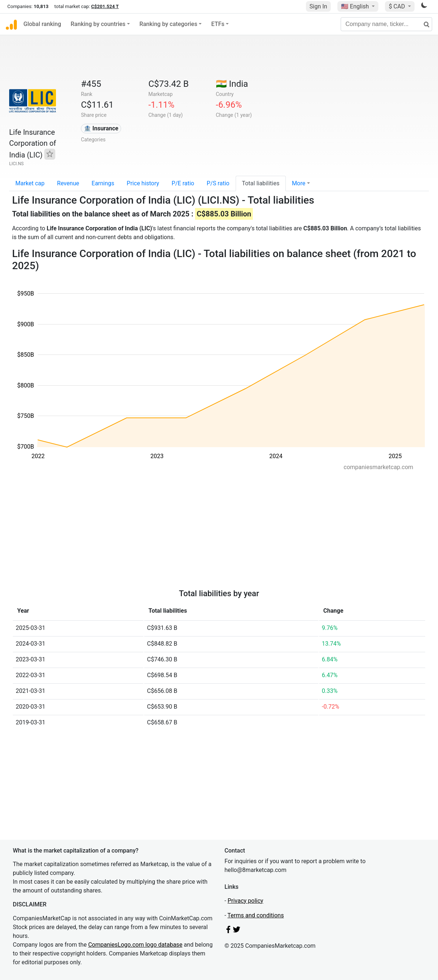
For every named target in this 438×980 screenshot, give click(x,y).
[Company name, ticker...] (386, 24)
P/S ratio (218, 183)
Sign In (318, 6)
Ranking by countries (98, 24)
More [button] (299, 183)
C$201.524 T (105, 6)
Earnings (103, 183)
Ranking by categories (168, 24)
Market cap (30, 183)
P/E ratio (183, 183)
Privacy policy (246, 901)
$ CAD (397, 6)
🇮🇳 (232, 84)
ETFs (218, 24)
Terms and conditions (256, 915)
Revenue (68, 183)
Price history (143, 183)
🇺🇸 (356, 6)
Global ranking (42, 24)
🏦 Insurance (101, 128)
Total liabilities (261, 183)
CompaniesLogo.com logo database (135, 945)
